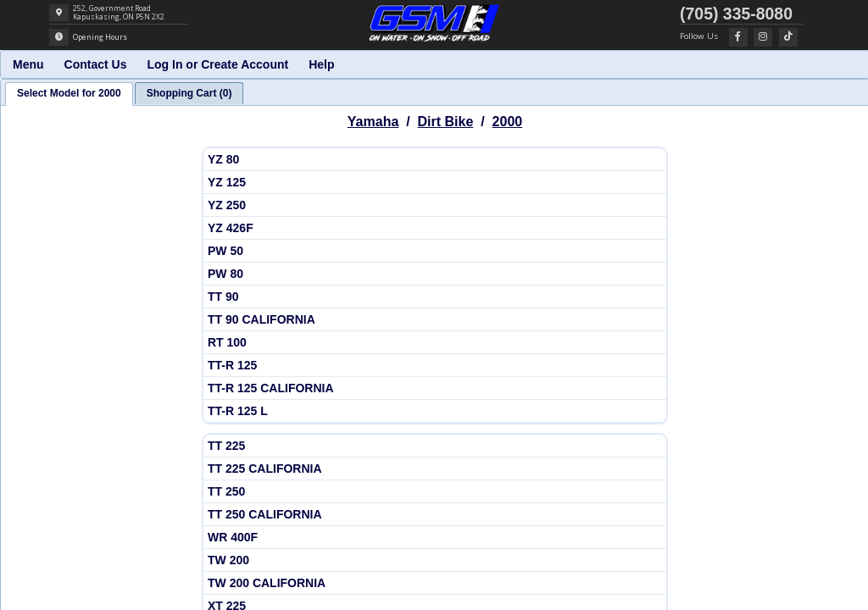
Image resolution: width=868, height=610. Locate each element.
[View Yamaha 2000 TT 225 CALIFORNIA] (435, 469)
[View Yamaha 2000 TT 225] (435, 446)
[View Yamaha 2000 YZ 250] (435, 205)
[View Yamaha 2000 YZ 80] (435, 160)
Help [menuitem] (321, 64)
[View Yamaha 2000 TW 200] (435, 560)
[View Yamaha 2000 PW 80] (435, 274)
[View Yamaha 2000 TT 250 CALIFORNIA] (435, 515)
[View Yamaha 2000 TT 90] (435, 297)
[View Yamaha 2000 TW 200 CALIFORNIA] (435, 583)
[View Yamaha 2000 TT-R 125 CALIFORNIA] (435, 388)
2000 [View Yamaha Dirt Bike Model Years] (508, 122)
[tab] (69, 94)
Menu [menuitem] (28, 64)
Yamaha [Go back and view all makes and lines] (373, 122)
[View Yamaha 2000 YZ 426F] (435, 228)
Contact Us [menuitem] (96, 64)
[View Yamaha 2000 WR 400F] (435, 538)
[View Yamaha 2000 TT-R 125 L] (435, 411)
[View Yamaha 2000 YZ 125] (435, 183)
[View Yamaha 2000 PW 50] (435, 251)
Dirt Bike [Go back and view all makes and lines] (446, 122)
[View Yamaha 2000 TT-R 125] (435, 366)
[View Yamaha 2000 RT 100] (435, 343)
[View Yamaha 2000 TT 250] (435, 492)
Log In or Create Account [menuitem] (217, 64)
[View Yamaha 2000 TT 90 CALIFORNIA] (435, 320)
